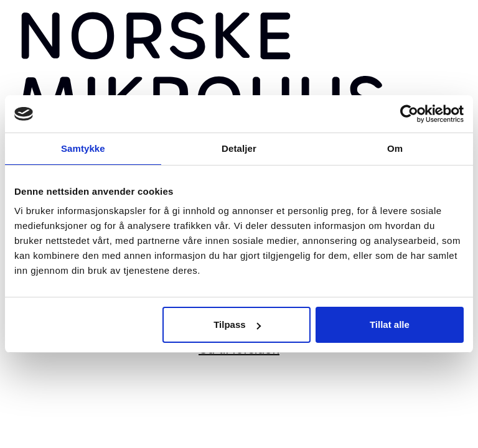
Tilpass (237, 324)
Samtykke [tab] (83, 148)
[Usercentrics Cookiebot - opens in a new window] (409, 114)
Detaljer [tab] (239, 148)
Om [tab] (395, 148)
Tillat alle (390, 324)
